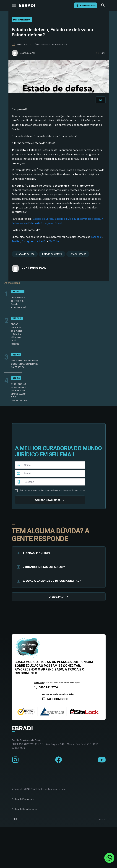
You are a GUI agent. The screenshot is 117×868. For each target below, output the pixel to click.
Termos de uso (78, 490)
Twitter (16, 241)
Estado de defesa (25, 254)
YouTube (54, 241)
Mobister (101, 819)
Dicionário (22, 20)
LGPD (14, 819)
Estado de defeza (52, 254)
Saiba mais (39, 683)
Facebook (97, 237)
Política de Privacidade (23, 799)
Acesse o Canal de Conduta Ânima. (58, 694)
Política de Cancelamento (24, 809)
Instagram (28, 241)
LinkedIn (41, 241)
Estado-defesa (78, 254)
